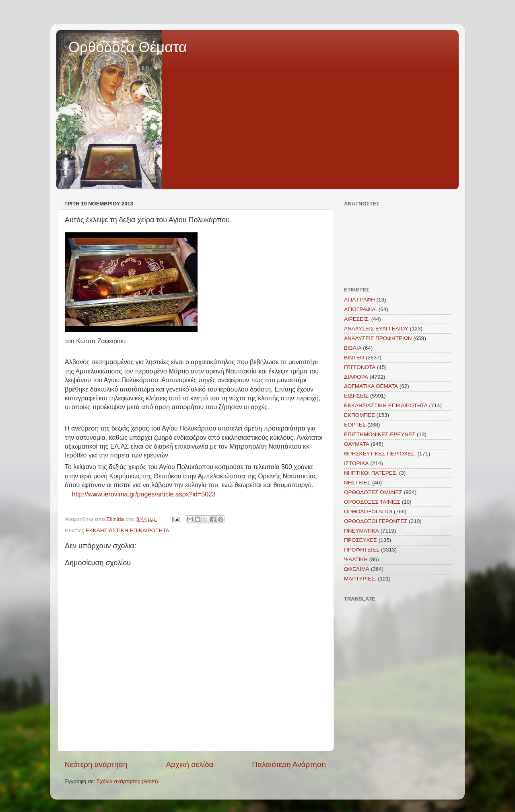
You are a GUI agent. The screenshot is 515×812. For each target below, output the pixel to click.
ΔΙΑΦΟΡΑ (356, 377)
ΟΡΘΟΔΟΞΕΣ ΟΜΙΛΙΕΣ (373, 492)
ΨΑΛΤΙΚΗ (356, 559)
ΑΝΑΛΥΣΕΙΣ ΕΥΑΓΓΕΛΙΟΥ (376, 329)
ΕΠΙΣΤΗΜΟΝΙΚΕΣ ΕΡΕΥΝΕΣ (380, 434)
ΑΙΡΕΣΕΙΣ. (357, 319)
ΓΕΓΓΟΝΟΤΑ (360, 367)
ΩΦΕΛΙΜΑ (357, 569)
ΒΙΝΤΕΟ (354, 358)
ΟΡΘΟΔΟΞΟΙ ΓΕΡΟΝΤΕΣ (376, 521)
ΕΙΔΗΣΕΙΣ (356, 396)
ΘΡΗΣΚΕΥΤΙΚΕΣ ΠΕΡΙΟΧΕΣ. (380, 454)
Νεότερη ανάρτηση (96, 764)
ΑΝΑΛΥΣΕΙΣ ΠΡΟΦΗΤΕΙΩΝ (378, 338)
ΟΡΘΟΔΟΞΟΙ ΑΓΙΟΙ (368, 512)
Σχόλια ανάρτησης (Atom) (127, 781)
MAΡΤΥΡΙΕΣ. (360, 579)
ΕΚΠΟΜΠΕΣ (359, 415)
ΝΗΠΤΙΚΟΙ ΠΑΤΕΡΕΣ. (371, 473)
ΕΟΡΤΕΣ (355, 425)
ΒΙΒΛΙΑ (353, 348)
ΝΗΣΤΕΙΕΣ (357, 483)
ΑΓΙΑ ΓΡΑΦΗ (359, 300)
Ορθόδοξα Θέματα (128, 47)
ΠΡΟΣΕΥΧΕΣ (360, 540)
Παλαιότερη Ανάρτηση (289, 764)
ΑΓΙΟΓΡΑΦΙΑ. (360, 309)
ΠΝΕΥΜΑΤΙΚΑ (362, 531)
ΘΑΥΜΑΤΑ (357, 444)
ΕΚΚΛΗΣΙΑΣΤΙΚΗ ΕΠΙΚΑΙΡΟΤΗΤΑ (128, 530)
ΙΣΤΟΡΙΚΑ (356, 463)
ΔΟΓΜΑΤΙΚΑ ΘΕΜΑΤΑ (371, 386)
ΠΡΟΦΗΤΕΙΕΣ (362, 550)
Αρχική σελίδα (190, 764)
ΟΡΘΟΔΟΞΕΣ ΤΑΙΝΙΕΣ (372, 502)
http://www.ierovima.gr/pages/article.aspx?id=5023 (144, 494)
